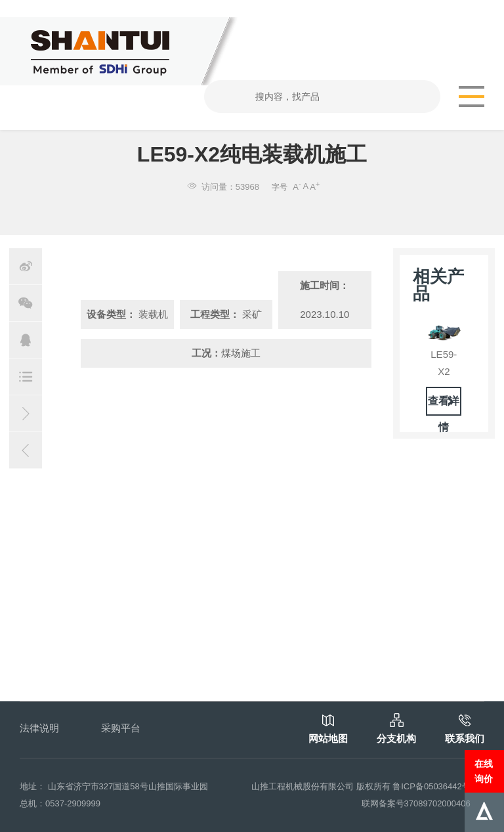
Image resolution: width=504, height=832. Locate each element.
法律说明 (39, 728)
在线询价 (484, 771)
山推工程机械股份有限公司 (303, 786)
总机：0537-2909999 (60, 803)
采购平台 (121, 728)
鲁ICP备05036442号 (431, 786)
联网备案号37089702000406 (416, 803)
